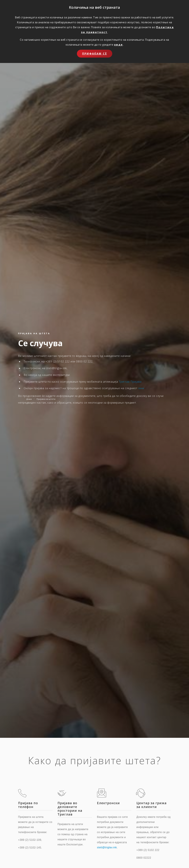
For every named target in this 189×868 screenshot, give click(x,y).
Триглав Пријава (130, 382)
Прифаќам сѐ (95, 54)
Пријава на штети (46, 399)
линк (141, 388)
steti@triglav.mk (107, 847)
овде (118, 45)
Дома (29, 399)
